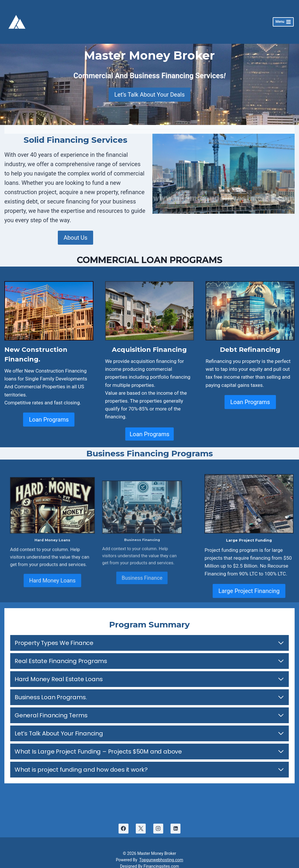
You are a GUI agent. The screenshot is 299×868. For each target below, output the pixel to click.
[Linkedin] (175, 823)
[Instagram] (158, 823)
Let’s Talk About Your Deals (150, 89)
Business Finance (131, 565)
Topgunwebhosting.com (161, 854)
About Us (76, 232)
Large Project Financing (244, 585)
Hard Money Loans (65, 567)
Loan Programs (49, 414)
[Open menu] (283, 19)
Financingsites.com (161, 861)
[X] (141, 823)
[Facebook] (124, 823)
